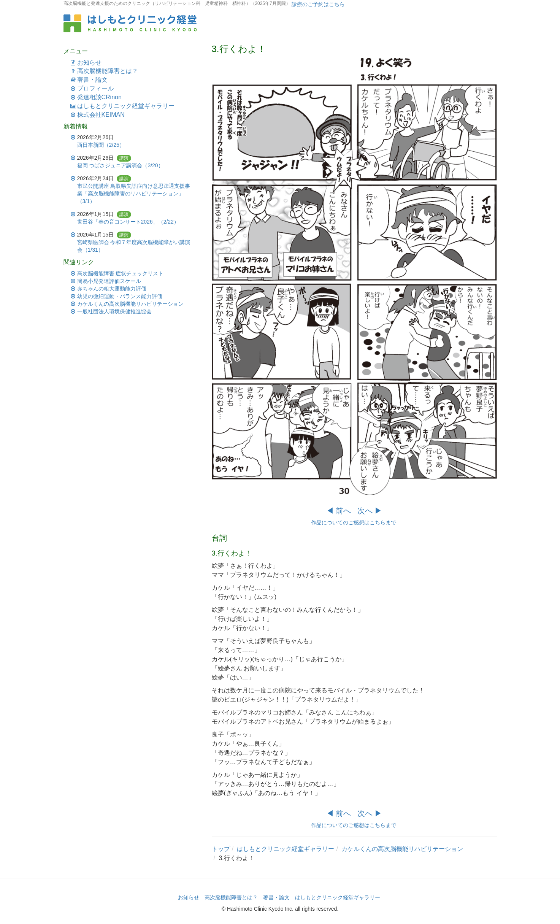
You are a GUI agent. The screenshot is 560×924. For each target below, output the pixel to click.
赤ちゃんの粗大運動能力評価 (112, 289)
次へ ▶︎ (370, 511)
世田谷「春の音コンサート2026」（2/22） (128, 222)
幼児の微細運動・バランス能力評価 (120, 296)
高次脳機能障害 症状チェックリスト (121, 273)
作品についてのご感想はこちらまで (354, 522)
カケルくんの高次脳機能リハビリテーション (130, 304)
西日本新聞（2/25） (101, 145)
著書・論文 (92, 80)
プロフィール (95, 88)
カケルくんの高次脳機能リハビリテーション (402, 849)
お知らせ (89, 63)
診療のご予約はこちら (318, 4)
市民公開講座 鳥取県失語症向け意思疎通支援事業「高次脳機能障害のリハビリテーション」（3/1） (134, 194)
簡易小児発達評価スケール (109, 281)
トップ (221, 849)
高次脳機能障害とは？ (108, 71)
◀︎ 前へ (339, 511)
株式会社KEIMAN (101, 115)
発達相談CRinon (99, 97)
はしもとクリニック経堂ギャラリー (126, 106)
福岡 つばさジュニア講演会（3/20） (120, 165)
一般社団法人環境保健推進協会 (114, 311)
